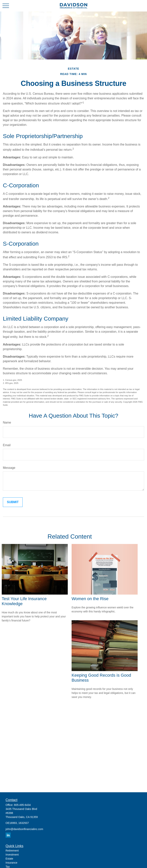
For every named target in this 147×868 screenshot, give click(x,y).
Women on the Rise (90, 599)
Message (9, 468)
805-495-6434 (22, 805)
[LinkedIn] (8, 835)
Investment (12, 855)
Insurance (11, 863)
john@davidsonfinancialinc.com (24, 829)
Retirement (12, 851)
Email (7, 445)
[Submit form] (13, 502)
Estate (9, 859)
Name (7, 422)
